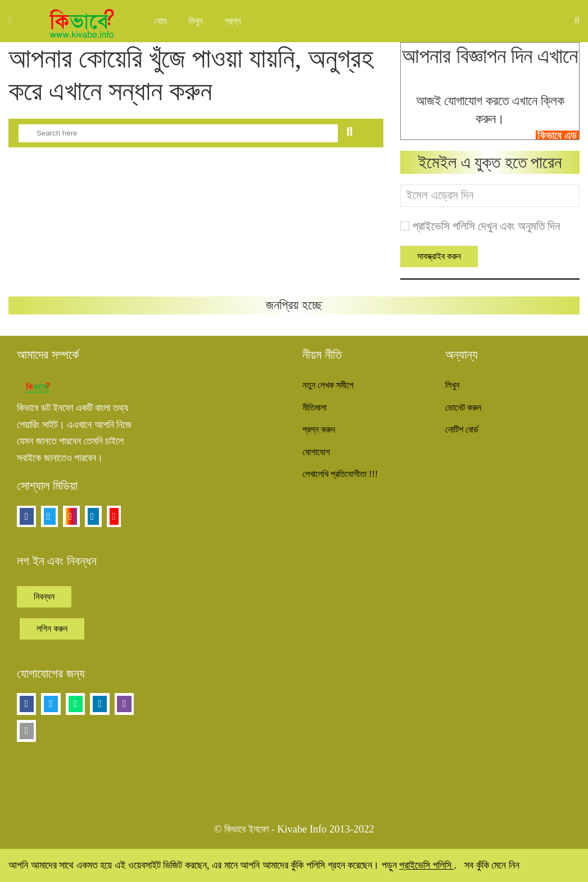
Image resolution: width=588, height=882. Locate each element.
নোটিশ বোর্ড (462, 429)
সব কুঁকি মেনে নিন (492, 865)
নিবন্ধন (44, 597)
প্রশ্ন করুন (319, 429)
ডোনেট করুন (463, 408)
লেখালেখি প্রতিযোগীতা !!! (340, 474)
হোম (160, 21)
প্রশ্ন (232, 21)
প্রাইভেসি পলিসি (426, 865)
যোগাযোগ (316, 452)
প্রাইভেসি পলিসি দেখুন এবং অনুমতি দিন (486, 226)
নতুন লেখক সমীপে (328, 385)
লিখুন (195, 21)
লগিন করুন (52, 629)
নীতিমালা (315, 408)
